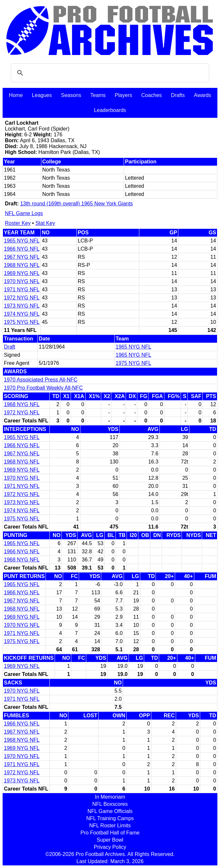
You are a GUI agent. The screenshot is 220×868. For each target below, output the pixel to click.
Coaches (151, 95)
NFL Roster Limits (110, 826)
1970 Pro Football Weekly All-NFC (43, 388)
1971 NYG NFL (22, 289)
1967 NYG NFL (22, 257)
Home (16, 95)
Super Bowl (110, 840)
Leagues (42, 95)
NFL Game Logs (24, 213)
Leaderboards (110, 110)
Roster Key (18, 223)
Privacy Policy (110, 847)
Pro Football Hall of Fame (110, 833)
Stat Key (45, 223)
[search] (109, 73)
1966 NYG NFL (22, 249)
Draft (10, 347)
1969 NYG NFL (22, 273)
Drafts (178, 95)
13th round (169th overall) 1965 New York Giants (76, 204)
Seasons (71, 95)
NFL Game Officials (110, 811)
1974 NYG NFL (22, 314)
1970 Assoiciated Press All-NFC (41, 380)
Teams (98, 95)
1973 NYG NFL (22, 306)
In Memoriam (110, 797)
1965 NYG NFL (22, 241)
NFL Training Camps (110, 818)
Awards (203, 95)
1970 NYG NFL (22, 281)
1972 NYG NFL (22, 298)
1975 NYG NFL (22, 322)
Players (124, 95)
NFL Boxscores (110, 804)
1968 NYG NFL (22, 265)
